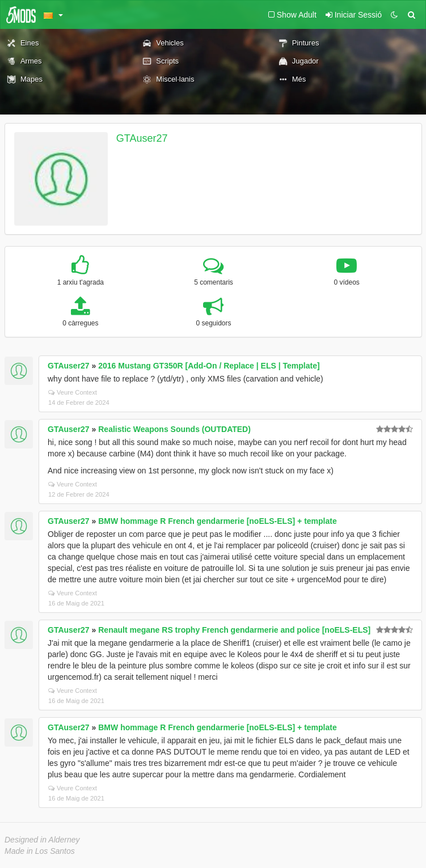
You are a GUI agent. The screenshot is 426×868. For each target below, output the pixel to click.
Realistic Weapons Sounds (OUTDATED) (174, 429)
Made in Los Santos (40, 851)
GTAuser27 (142, 138)
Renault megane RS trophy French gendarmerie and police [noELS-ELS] (234, 630)
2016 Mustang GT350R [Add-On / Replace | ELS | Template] (209, 366)
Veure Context (73, 392)
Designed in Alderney (42, 840)
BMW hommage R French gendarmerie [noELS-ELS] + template (217, 521)
